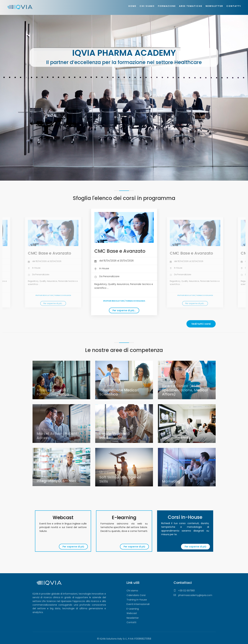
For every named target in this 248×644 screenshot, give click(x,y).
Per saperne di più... (53, 303)
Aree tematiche (191, 6)
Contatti (131, 622)
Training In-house (137, 600)
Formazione (167, 6)
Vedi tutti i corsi (201, 324)
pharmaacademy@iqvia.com (193, 595)
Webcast (132, 613)
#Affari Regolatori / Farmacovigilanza (53, 295)
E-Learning (133, 609)
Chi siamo (132, 591)
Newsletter (133, 618)
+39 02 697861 (184, 591)
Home (132, 6)
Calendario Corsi (136, 595)
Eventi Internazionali (138, 604)
